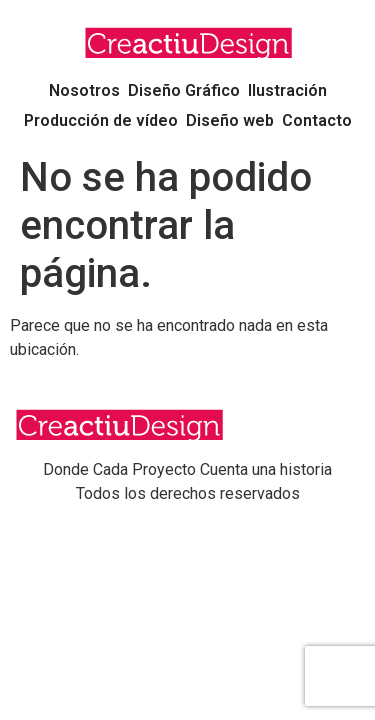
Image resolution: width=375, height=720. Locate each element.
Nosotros (84, 90)
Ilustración (287, 90)
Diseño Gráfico (184, 90)
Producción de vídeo (101, 120)
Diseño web (230, 120)
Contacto (317, 120)
